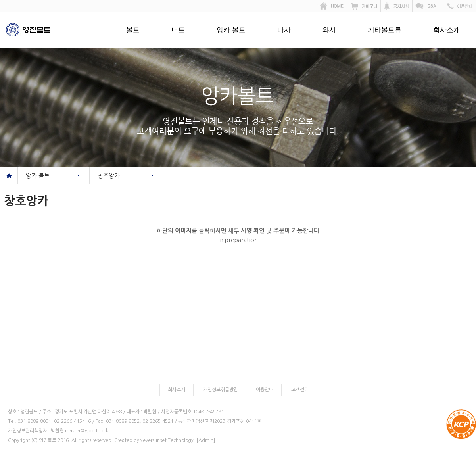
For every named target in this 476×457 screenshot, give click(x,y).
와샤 (329, 30)
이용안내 (265, 390)
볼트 (133, 30)
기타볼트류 (385, 30)
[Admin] (206, 440)
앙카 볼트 (231, 30)
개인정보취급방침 (221, 390)
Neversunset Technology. (167, 440)
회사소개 (447, 30)
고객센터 (300, 390)
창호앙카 (109, 176)
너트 (178, 30)
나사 (284, 30)
